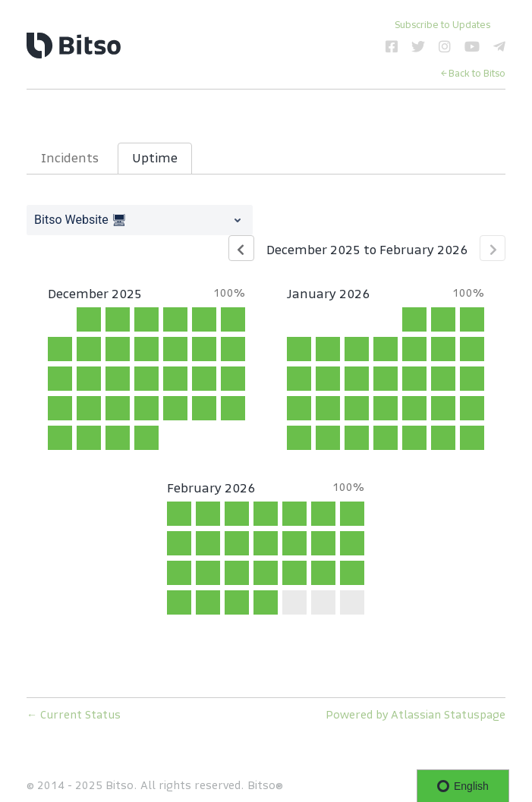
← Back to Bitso (473, 73)
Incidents (70, 158)
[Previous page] (241, 248)
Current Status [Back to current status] (74, 715)
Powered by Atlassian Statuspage (416, 715)
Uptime (155, 158)
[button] (442, 25)
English (463, 786)
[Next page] (493, 248)
